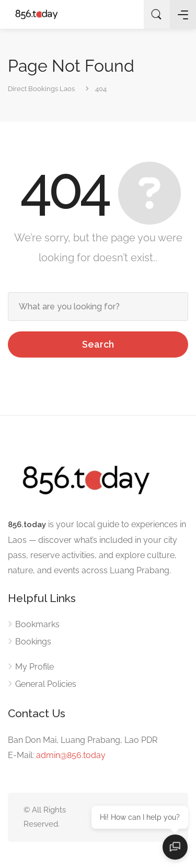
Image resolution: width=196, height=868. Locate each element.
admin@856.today (71, 755)
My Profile (34, 667)
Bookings (33, 642)
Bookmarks (37, 624)
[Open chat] (175, 847)
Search (98, 344)
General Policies (46, 684)
